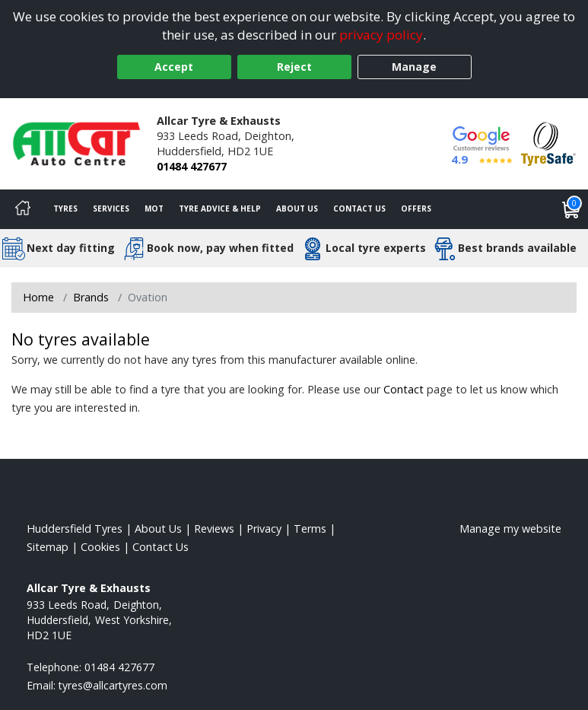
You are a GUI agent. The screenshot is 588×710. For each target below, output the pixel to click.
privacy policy (381, 35)
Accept (174, 67)
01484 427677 (192, 166)
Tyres (65, 209)
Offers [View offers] (416, 209)
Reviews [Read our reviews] (214, 529)
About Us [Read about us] (158, 529)
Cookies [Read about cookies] (100, 547)
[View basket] (571, 209)
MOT (154, 209)
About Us (297, 209)
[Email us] (113, 685)
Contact (404, 389)
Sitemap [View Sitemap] (48, 547)
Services (111, 209)
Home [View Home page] (38, 297)
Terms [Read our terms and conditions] (310, 529)
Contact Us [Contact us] (359, 209)
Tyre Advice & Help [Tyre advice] (220, 209)
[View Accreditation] (548, 143)
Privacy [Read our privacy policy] (264, 529)
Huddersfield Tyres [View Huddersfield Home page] (75, 529)
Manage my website (510, 529)
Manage (414, 67)
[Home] (23, 209)
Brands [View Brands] (91, 297)
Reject (294, 67)
